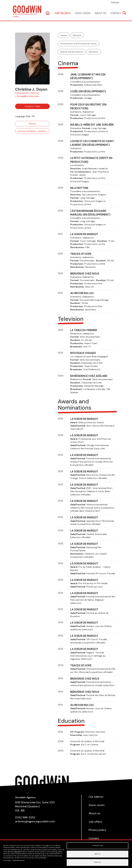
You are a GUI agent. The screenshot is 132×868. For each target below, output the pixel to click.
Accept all (98, 862)
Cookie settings (98, 846)
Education (93, 52)
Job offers (95, 822)
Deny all (98, 854)
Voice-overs (83, 13)
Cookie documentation (19, 861)
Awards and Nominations (72, 52)
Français (115, 2)
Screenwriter (22, 93)
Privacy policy (7, 861)
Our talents (63, 13)
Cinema (64, 35)
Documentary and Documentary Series (79, 44)
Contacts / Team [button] (32, 106)
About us (100, 13)
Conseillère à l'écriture (28, 96)
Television (77, 35)
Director (35, 93)
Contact (116, 13)
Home (48, 13)
